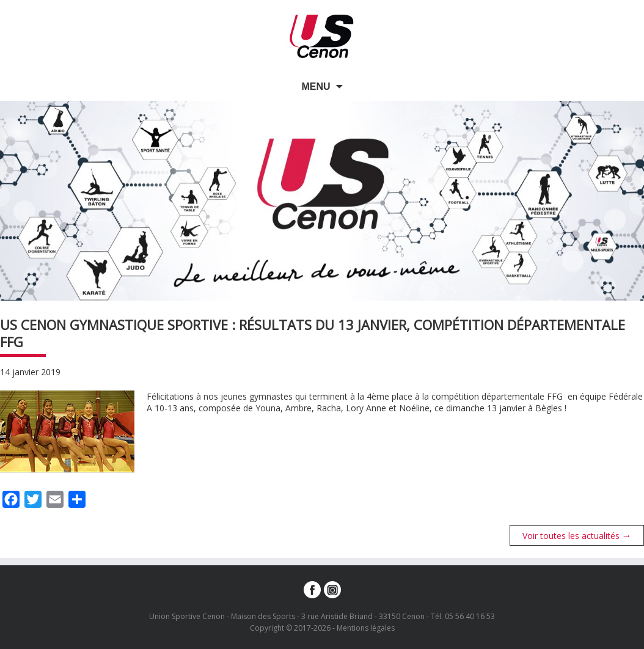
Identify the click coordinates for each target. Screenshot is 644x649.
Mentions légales (366, 628)
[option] (322, 201)
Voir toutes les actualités (577, 535)
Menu (316, 86)
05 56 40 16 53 (470, 616)
